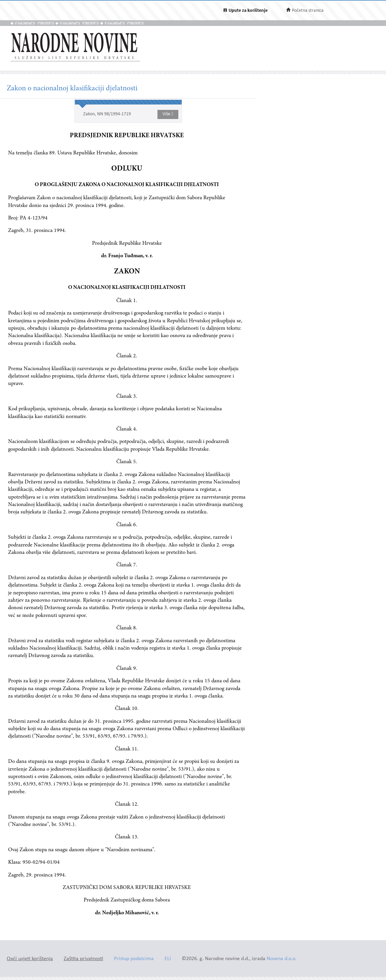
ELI (168, 959)
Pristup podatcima (134, 959)
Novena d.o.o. (282, 959)
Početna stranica (308, 11)
